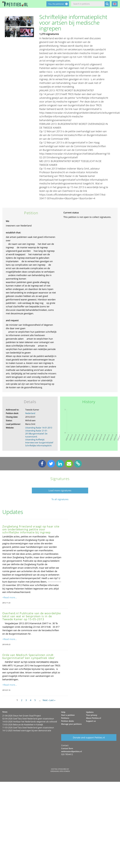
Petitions (65, 718)
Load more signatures (60, 490)
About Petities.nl (94, 718)
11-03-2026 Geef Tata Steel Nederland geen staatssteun (28, 728)
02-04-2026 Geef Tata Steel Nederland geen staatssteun (28, 719)
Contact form (67, 748)
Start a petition (68, 715)
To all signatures (60, 499)
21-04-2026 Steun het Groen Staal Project (22, 716)
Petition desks (68, 721)
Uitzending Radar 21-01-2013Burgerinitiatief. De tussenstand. (36, 434)
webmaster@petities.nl (72, 751)
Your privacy (92, 715)
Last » (52, 700)
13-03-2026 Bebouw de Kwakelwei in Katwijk (23, 725)
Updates (90, 712)
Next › (46, 700)
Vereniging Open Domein (60, 771)
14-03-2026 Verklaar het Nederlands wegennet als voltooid (30, 722)
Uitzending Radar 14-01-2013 (39, 428)
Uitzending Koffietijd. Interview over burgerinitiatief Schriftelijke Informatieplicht (39, 443)
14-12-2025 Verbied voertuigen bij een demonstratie (27, 731)
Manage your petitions (71, 724)
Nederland (30, 413)
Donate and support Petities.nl (89, 737)
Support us (91, 721)
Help (63, 712)
